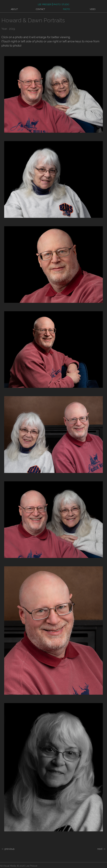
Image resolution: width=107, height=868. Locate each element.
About (14, 9)
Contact (40, 9)
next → (101, 849)
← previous (8, 849)
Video (93, 9)
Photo (66, 9)
